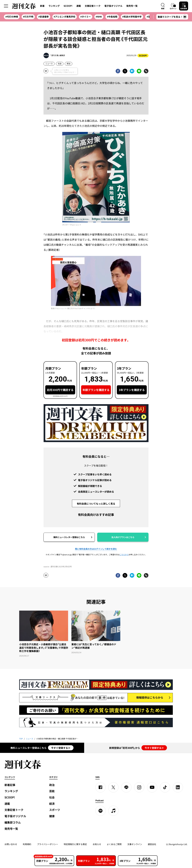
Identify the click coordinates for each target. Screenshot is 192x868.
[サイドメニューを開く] (6, 6)
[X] (113, 787)
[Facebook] (100, 787)
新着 (42, 6)
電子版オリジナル (113, 6)
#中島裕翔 (112, 17)
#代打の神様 (12, 17)
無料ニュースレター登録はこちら (69, 537)
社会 (60, 64)
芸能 (52, 791)
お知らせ (97, 844)
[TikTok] (165, 787)
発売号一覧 (132, 6)
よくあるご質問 (114, 844)
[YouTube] (152, 787)
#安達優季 (44, 17)
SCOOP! (68, 6)
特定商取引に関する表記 (75, 844)
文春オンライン (135, 844)
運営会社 (152, 844)
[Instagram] (139, 787)
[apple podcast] (113, 811)
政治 (69, 64)
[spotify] (100, 811)
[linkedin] (178, 787)
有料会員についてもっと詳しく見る (96, 504)
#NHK (99, 17)
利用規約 (27, 844)
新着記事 (10, 785)
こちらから (124, 555)
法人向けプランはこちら (123, 537)
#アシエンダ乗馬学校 (64, 17)
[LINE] (126, 787)
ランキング (54, 6)
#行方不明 (28, 17)
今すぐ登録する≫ (61, 748)
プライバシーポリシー (48, 844)
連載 (79, 6)
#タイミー (86, 17)
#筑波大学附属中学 (132, 17)
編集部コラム (13, 822)
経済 (52, 804)
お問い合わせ (11, 844)
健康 (52, 816)
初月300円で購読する (60, 390)
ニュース (49, 64)
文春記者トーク (93, 6)
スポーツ (55, 810)
